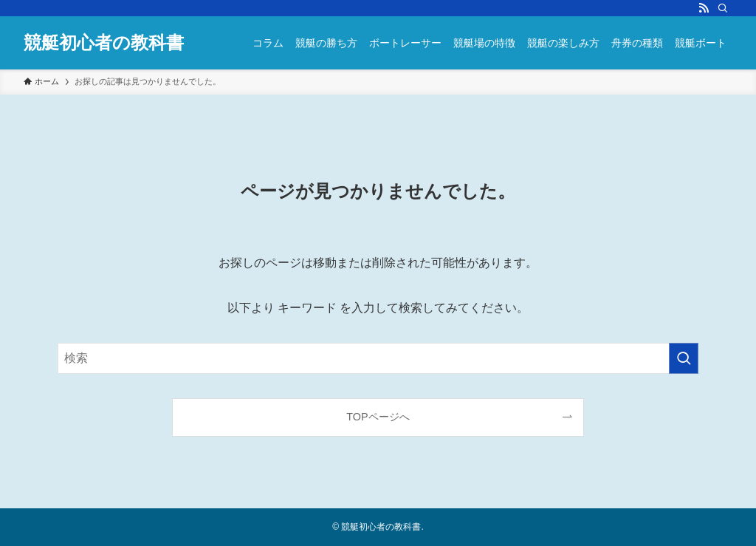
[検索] (723, 8)
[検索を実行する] (684, 358)
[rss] (704, 8)
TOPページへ (378, 417)
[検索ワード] (378, 358)
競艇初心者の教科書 (104, 43)
